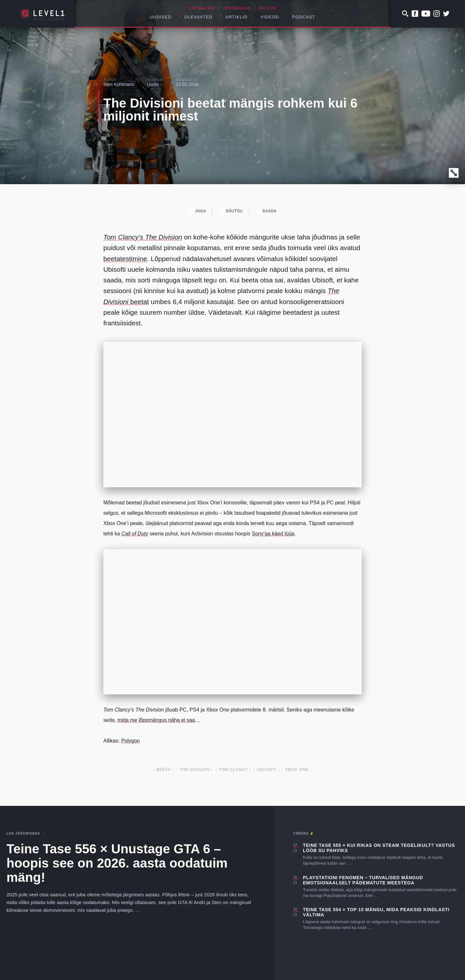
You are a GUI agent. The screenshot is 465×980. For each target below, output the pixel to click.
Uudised (161, 17)
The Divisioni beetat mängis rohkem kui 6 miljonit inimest (230, 110)
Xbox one (297, 769)
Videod (270, 17)
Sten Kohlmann (119, 84)
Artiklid (237, 17)
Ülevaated (198, 17)
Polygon (130, 741)
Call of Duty (135, 534)
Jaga (197, 211)
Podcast (304, 17)
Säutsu (231, 211)
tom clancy (233, 769)
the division (194, 769)
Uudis (153, 84)
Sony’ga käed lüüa (273, 534)
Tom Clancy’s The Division (143, 237)
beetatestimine (125, 259)
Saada (266, 211)
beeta (163, 769)
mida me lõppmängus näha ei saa (156, 720)
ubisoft (267, 769)
